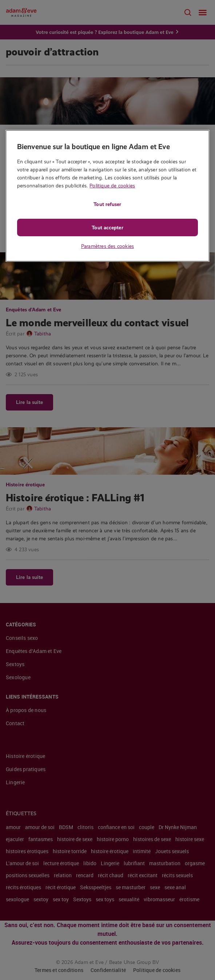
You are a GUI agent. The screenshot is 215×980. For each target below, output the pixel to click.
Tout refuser (107, 204)
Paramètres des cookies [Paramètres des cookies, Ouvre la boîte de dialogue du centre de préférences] (107, 246)
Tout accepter (107, 227)
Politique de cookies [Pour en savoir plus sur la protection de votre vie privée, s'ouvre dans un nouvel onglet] (112, 186)
